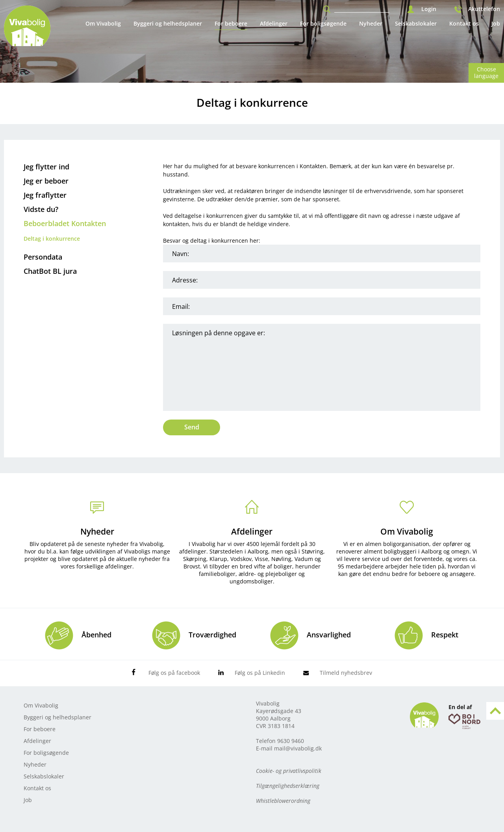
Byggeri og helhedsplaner (168, 23)
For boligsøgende (323, 23)
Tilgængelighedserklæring (288, 786)
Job (496, 23)
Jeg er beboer (46, 181)
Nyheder (371, 23)
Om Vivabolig (103, 23)
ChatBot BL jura (50, 271)
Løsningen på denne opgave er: (322, 367)
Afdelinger (274, 23)
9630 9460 (291, 741)
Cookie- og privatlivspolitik (289, 771)
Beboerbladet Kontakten (65, 223)
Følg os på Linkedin (260, 673)
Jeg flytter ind (46, 167)
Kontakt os (464, 23)
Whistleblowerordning (283, 801)
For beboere (231, 23)
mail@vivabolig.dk (298, 748)
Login (429, 9)
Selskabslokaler (416, 23)
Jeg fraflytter (45, 195)
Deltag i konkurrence (52, 239)
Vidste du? (41, 209)
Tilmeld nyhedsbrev (346, 673)
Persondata (43, 257)
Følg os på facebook (174, 673)
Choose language (486, 72)
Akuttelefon (484, 9)
